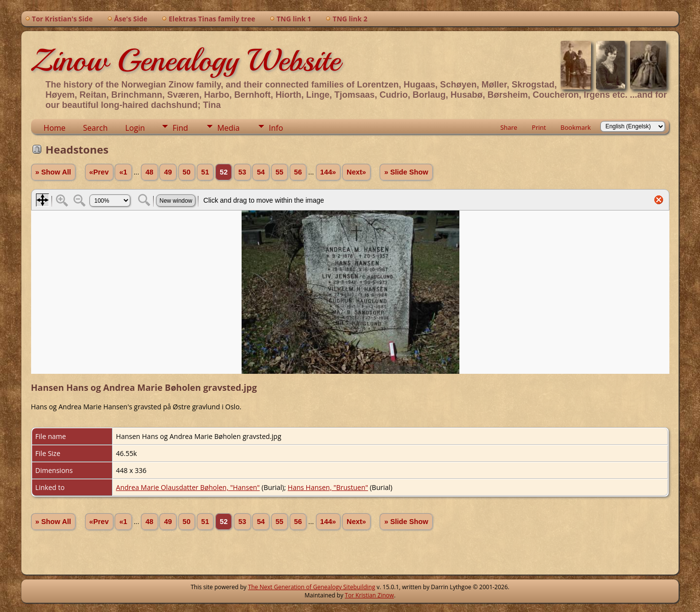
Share (509, 127)
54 (261, 172)
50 (187, 172)
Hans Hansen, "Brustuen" (328, 487)
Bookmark (576, 127)
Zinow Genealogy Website (186, 60)
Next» (356, 172)
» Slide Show (406, 172)
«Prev (99, 172)
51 (205, 172)
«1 (123, 172)
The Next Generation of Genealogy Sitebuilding (312, 587)
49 (168, 172)
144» (328, 172)
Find (180, 128)
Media (228, 128)
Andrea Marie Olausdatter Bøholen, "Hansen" (188, 487)
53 (242, 172)
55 (280, 172)
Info (276, 128)
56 (298, 172)
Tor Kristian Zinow (369, 595)
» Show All (53, 172)
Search (96, 128)
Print (539, 127)
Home (55, 128)
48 (149, 172)
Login (135, 128)
